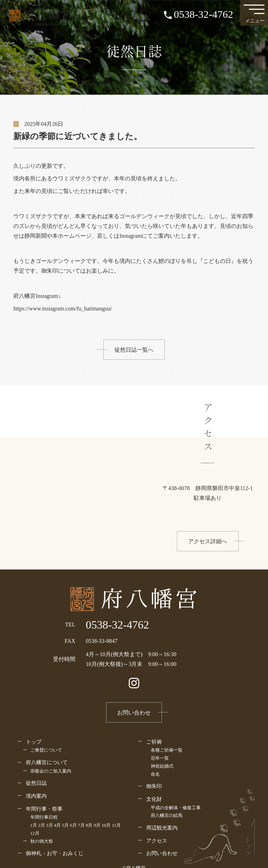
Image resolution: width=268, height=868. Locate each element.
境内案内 (36, 796)
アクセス (157, 841)
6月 (73, 825)
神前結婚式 (162, 766)
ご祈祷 (154, 742)
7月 (81, 825)
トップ (34, 742)
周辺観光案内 (162, 828)
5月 (66, 825)
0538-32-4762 (203, 14)
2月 (42, 825)
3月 (50, 825)
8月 (89, 825)
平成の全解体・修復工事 (176, 808)
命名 (155, 774)
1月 (34, 825)
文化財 (154, 799)
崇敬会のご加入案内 (51, 771)
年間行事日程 (44, 817)
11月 (117, 825)
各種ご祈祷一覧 (167, 750)
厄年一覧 (160, 758)
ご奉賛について (46, 750)
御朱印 (154, 786)
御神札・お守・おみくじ (55, 853)
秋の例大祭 (42, 841)
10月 (106, 825)
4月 (58, 825)
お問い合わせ (162, 853)
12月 (35, 833)
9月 (97, 825)
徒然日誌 (36, 783)
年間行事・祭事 (44, 809)
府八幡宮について (47, 762)
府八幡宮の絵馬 (167, 815)
